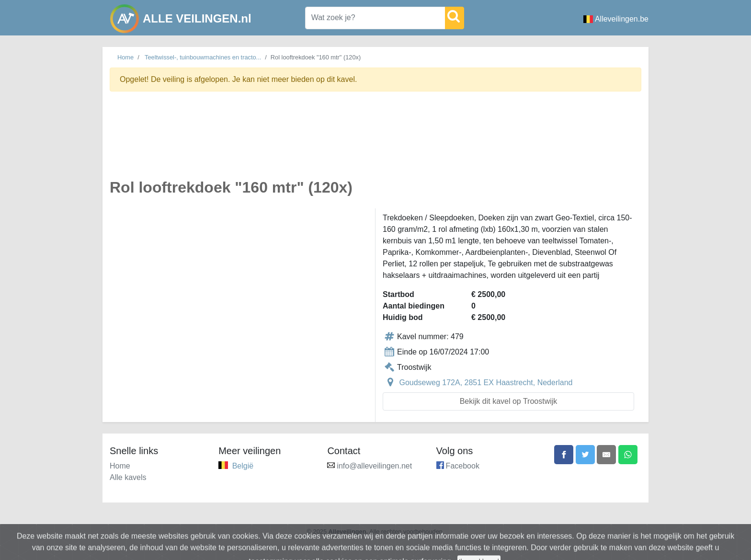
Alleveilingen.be (616, 19)
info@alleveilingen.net (374, 466)
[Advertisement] (375, 141)
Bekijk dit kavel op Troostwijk (509, 401)
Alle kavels (128, 477)
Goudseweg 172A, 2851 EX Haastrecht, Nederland (486, 383)
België (243, 466)
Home (125, 57)
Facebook (463, 466)
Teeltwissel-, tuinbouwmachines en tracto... (203, 57)
